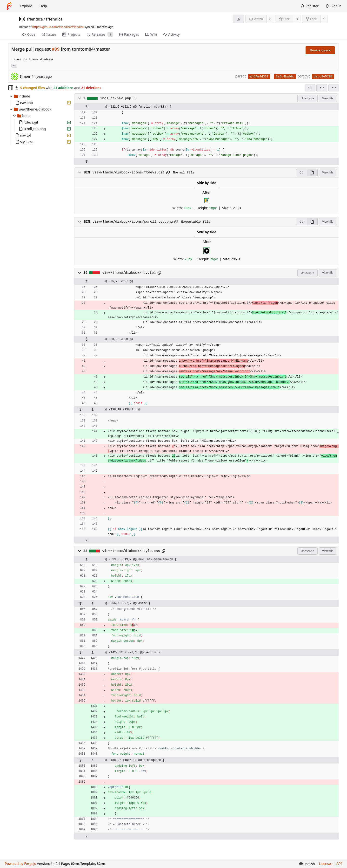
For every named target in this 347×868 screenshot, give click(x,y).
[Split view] (322, 88)
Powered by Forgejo (20, 864)
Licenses (326, 864)
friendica (35, 19)
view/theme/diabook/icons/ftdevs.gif (129, 172)
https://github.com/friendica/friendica (58, 27)
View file (328, 98)
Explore (26, 6)
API (339, 864)
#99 (56, 49)
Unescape (307, 98)
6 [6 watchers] (270, 19)
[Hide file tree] (11, 88)
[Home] (9, 6)
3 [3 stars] (297, 19)
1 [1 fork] (324, 19)
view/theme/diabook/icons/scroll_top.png (133, 222)
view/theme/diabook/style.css (131, 551)
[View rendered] (312, 172)
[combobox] (310, 88)
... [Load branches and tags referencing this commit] (14, 65)
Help (43, 6)
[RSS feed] (238, 19)
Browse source (320, 50)
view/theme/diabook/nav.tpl (129, 273)
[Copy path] (134, 98)
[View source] (301, 172)
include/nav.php (116, 98)
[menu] (334, 88)
